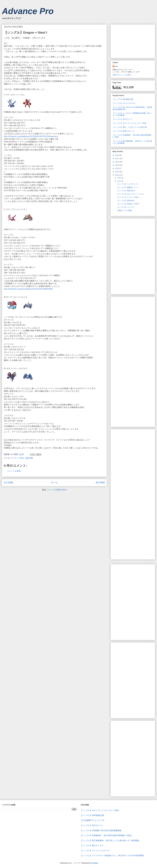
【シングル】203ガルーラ (122, 119)
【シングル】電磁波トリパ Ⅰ (127, 187)
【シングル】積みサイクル (92, 845)
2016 (117, 162)
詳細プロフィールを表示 (122, 75)
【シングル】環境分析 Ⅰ (126, 201)
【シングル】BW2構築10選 (123, 99)
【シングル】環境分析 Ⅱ (126, 191)
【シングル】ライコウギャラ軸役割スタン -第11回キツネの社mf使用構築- (112, 855)
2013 (117, 172)
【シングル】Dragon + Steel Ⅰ (128, 204)
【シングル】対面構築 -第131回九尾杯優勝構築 (101, 830)
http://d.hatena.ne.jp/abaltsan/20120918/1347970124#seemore (31, 136)
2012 (117, 175)
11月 (119, 181)
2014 (117, 168)
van (116, 66)
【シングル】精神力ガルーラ (124, 131)
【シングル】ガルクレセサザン (124, 103)
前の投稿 (100, 482)
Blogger (95, 863)
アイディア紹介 (18, 458)
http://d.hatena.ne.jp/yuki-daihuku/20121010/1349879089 (28, 289)
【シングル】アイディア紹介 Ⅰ (128, 197)
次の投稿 (8, 482)
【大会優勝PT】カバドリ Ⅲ (92, 820)
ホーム (54, 482)
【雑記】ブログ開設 (124, 210)
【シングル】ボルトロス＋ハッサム (130, 194)
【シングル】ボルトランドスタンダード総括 (129, 123)
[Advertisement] (131, 41)
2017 (117, 158)
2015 (117, 165)
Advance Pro (28, 11)
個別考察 (29, 458)
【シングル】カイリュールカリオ (95, 851)
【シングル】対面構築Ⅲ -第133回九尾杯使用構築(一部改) (106, 835)
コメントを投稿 (14, 471)
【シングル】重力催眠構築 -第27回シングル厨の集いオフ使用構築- (110, 841)
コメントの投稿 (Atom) (57, 490)
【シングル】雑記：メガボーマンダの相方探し (131, 127)
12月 (119, 178)
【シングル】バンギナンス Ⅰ (127, 184)
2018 (117, 155)
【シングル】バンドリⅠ (125, 207)
